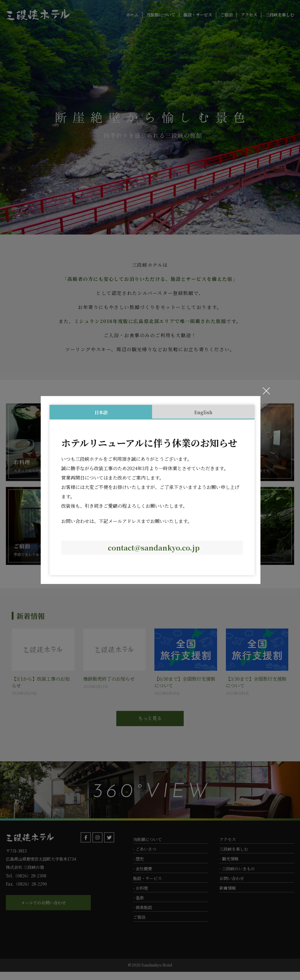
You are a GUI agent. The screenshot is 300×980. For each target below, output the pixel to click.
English (203, 412)
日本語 (101, 412)
